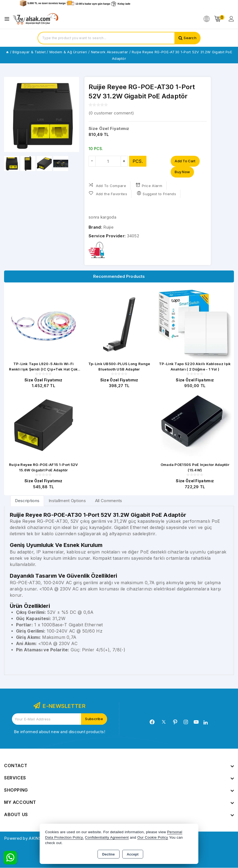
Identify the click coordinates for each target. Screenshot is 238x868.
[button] (73, 114)
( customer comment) (111, 113)
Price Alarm (149, 185)
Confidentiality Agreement (107, 837)
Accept (133, 854)
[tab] (27, 501)
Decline (109, 854)
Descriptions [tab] (27, 501)
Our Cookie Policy (153, 837)
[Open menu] (8, 19)
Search (190, 38)
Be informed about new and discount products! (59, 732)
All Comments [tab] (109, 501)
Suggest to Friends (156, 193)
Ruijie (108, 227)
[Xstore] (36, 19)
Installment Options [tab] (67, 501)
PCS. (138, 161)
